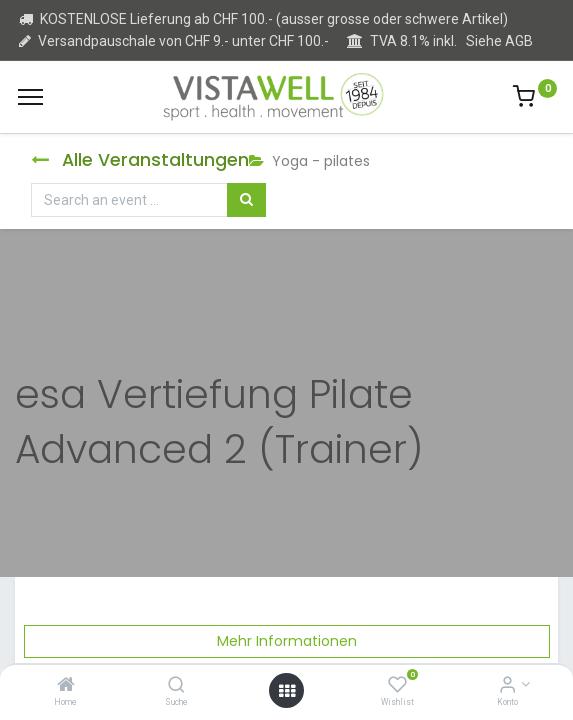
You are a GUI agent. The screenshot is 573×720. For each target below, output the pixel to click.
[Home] (66, 686)
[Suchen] (246, 200)
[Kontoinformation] (507, 686)
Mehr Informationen (287, 641)
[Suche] (176, 686)
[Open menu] (287, 691)
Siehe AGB (499, 41)
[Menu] (30, 97)
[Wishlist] (397, 686)
